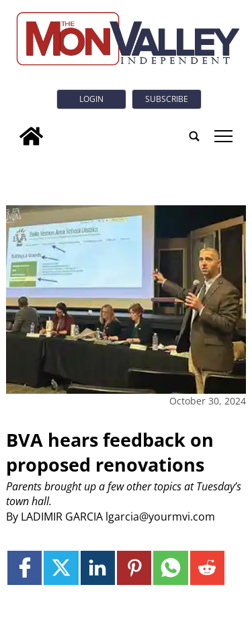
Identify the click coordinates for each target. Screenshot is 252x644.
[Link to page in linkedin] (98, 568)
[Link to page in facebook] (25, 568)
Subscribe (167, 99)
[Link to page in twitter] (61, 568)
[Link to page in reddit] (207, 568)
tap (223, 136)
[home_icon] (31, 136)
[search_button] (194, 136)
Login (91, 99)
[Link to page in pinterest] (134, 568)
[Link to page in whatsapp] (170, 568)
